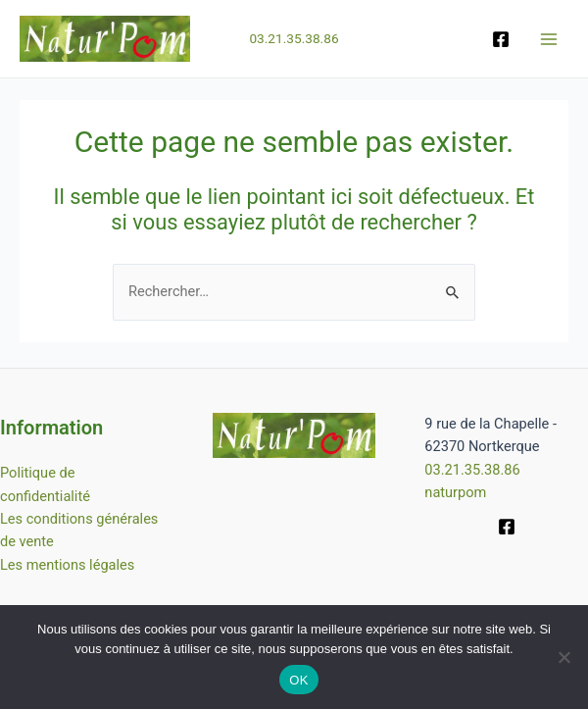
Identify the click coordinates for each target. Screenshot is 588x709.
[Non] (563, 657)
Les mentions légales (67, 565)
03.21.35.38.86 (294, 40)
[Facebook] (501, 41)
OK (298, 680)
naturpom (455, 492)
